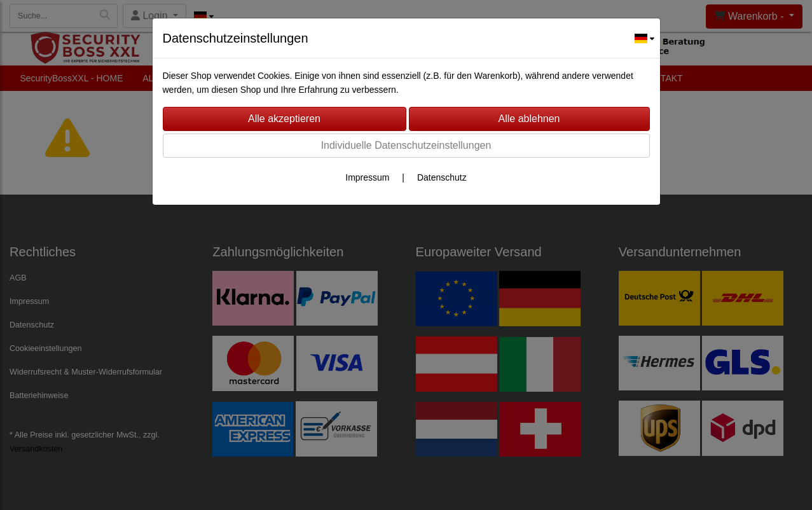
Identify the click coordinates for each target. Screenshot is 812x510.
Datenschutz (442, 177)
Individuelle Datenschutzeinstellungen (406, 145)
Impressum (367, 177)
